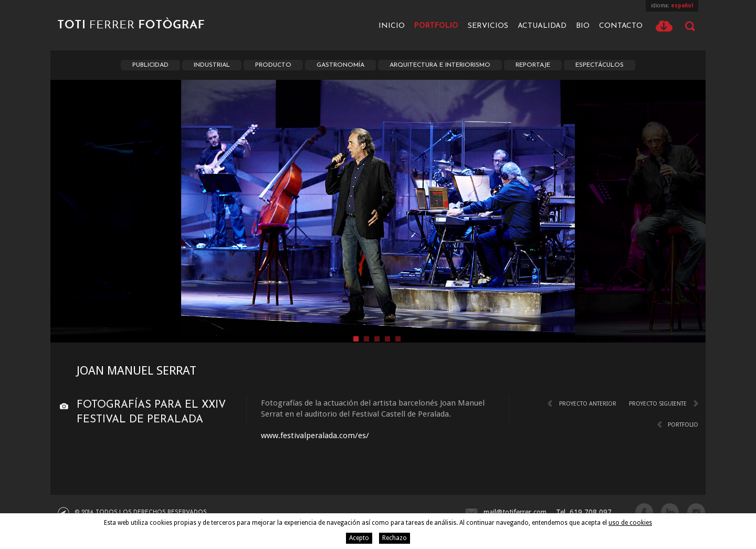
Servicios (488, 26)
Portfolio (436, 26)
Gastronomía (340, 65)
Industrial (212, 65)
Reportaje (533, 65)
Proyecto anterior (588, 404)
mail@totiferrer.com (515, 512)
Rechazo (395, 538)
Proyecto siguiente (658, 404)
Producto (273, 65)
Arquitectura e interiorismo (440, 65)
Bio (583, 26)
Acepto (359, 538)
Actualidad (542, 26)
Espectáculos (600, 65)
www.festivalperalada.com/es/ (315, 436)
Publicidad (150, 65)
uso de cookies (630, 523)
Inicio (392, 26)
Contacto (621, 26)
